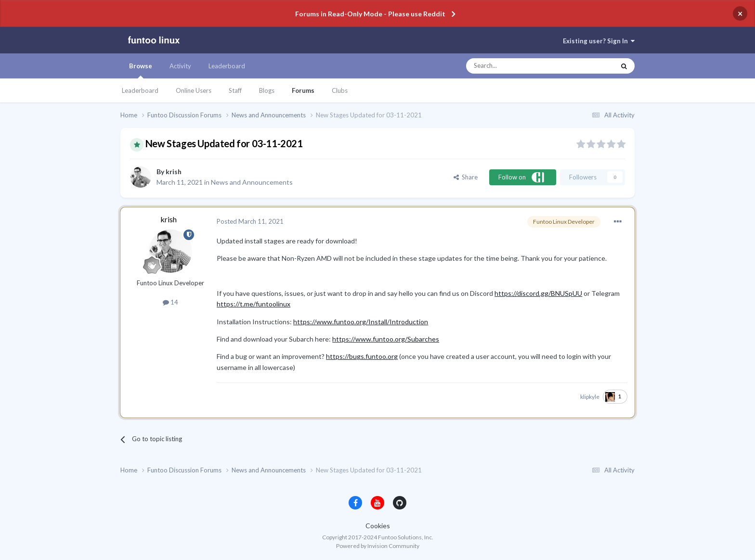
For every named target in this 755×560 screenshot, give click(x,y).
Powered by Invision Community (378, 546)
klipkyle (590, 397)
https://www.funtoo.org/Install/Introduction (361, 322)
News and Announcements (252, 182)
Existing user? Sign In (599, 41)
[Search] (521, 66)
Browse (141, 70)
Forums (303, 90)
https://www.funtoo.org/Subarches (386, 339)
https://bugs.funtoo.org (362, 356)
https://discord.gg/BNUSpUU (538, 293)
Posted (250, 221)
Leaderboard (140, 90)
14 (170, 302)
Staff (235, 90)
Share (466, 177)
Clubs (340, 90)
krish (174, 172)
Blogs (267, 90)
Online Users (194, 90)
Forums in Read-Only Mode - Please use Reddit (370, 14)
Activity (180, 66)
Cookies (378, 526)
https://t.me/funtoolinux (254, 304)
